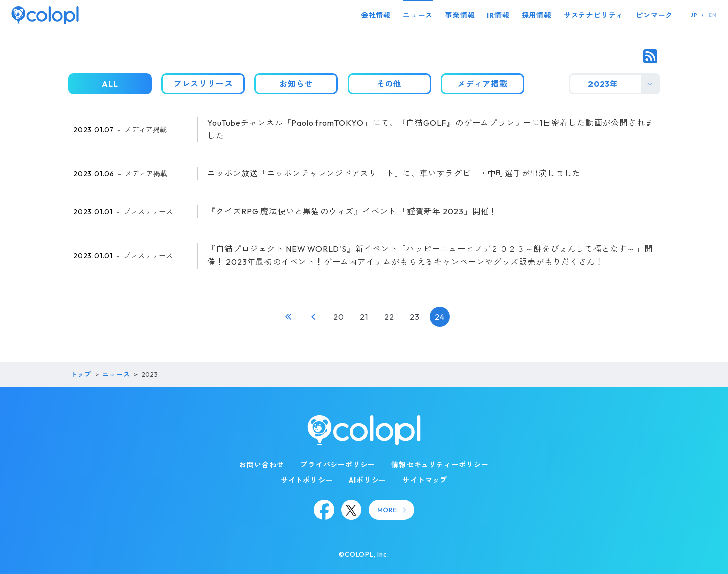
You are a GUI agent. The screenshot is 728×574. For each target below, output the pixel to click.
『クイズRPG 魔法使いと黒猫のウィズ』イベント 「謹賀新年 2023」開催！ (352, 211)
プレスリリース (148, 212)
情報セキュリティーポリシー (440, 465)
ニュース (418, 15)
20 (339, 317)
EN (713, 15)
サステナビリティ (594, 15)
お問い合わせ (262, 465)
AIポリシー (368, 480)
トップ (81, 374)
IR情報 (498, 15)
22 (389, 317)
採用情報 (537, 15)
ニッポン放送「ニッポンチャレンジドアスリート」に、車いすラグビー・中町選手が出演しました (394, 173)
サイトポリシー (307, 480)
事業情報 (460, 15)
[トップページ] (45, 15)
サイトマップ (425, 480)
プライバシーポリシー (338, 465)
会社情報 (376, 15)
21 (364, 317)
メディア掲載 (146, 130)
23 (415, 317)
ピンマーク (654, 15)
